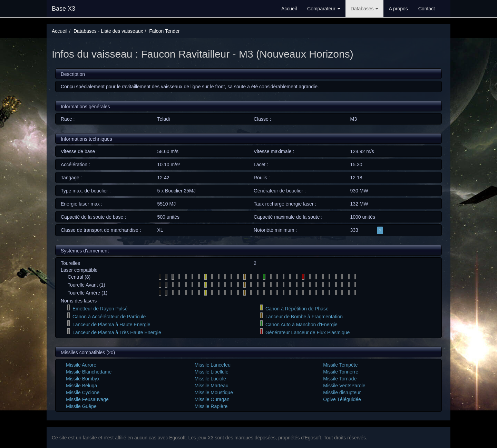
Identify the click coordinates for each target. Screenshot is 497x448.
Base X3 (64, 9)
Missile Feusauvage (87, 399)
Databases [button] (365, 9)
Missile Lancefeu (213, 365)
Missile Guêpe (81, 406)
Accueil (289, 9)
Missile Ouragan (212, 399)
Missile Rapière (211, 406)
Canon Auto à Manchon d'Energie (301, 325)
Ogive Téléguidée (342, 399)
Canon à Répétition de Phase (297, 309)
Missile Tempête (340, 365)
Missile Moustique (214, 392)
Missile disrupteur (342, 392)
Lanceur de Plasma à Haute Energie (111, 325)
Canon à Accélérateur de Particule (109, 317)
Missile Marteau (212, 386)
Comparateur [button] (324, 9)
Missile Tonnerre (341, 372)
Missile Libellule (212, 372)
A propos (398, 9)
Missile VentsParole (344, 386)
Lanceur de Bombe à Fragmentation (304, 317)
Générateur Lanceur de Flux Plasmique (308, 332)
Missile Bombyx (83, 379)
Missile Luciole (210, 379)
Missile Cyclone (83, 392)
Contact (427, 9)
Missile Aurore (81, 365)
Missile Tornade (340, 379)
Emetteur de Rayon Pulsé (100, 309)
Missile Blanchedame (89, 372)
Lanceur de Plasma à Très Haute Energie (117, 332)
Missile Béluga (81, 386)
